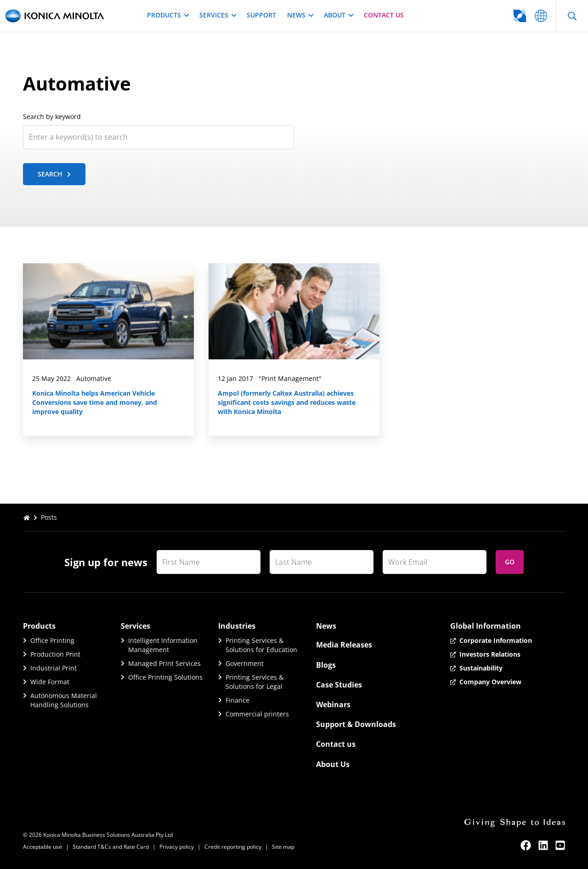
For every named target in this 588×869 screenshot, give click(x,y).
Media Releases (344, 645)
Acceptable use (42, 847)
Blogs (326, 665)
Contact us (384, 15)
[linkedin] (543, 845)
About (338, 15)
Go (510, 562)
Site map (283, 847)
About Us (333, 764)
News (300, 15)
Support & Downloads (356, 724)
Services (218, 15)
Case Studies (339, 685)
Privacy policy (177, 847)
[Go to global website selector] (483, 16)
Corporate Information (496, 640)
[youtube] (560, 845)
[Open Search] (572, 16)
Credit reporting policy (233, 847)
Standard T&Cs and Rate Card (111, 847)
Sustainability (481, 668)
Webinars (333, 704)
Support (261, 15)
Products (168, 15)
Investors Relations (490, 654)
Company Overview (490, 682)
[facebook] (526, 845)
